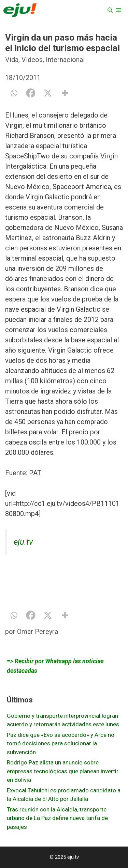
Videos (32, 60)
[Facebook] (31, 93)
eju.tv (23, 542)
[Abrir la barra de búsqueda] (110, 10)
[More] (65, 93)
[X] (48, 93)
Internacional (65, 60)
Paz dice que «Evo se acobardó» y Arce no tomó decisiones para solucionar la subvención (61, 743)
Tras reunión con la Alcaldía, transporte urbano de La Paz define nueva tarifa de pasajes (57, 818)
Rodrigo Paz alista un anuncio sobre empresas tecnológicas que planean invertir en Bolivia (63, 771)
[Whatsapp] (14, 93)
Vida (12, 60)
